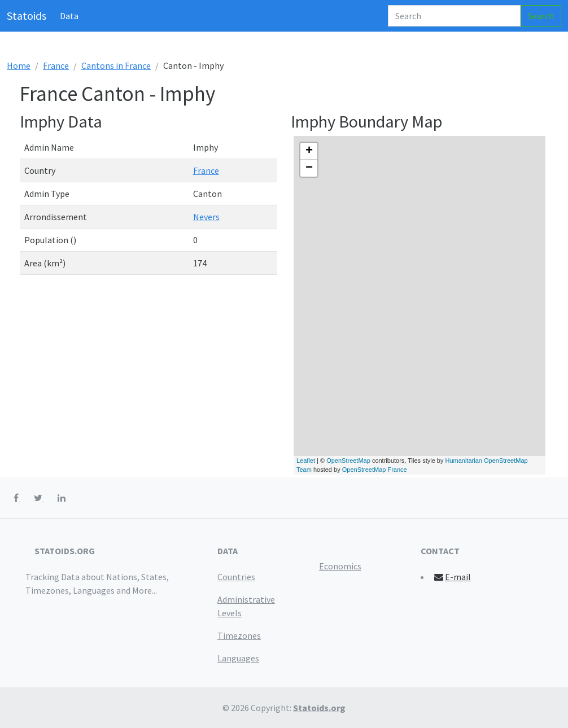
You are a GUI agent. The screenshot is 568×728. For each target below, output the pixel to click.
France (56, 65)
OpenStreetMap (348, 461)
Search (541, 16)
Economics (340, 566)
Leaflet (306, 461)
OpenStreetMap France (375, 470)
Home (19, 65)
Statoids (27, 16)
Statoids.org (319, 708)
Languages (238, 658)
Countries (236, 577)
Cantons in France (116, 65)
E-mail (452, 577)
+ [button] (309, 151)
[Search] (454, 16)
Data (69, 16)
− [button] (309, 168)
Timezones (239, 635)
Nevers (206, 217)
